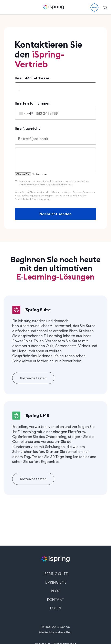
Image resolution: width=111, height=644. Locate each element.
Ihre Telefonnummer (32, 103)
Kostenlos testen (33, 378)
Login (56, 608)
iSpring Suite (56, 574)
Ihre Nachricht (27, 128)
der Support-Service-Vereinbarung (59, 196)
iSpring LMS (56, 582)
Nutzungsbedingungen (27, 196)
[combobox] (25, 114)
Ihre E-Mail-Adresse (32, 78)
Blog (56, 591)
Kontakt (55, 600)
